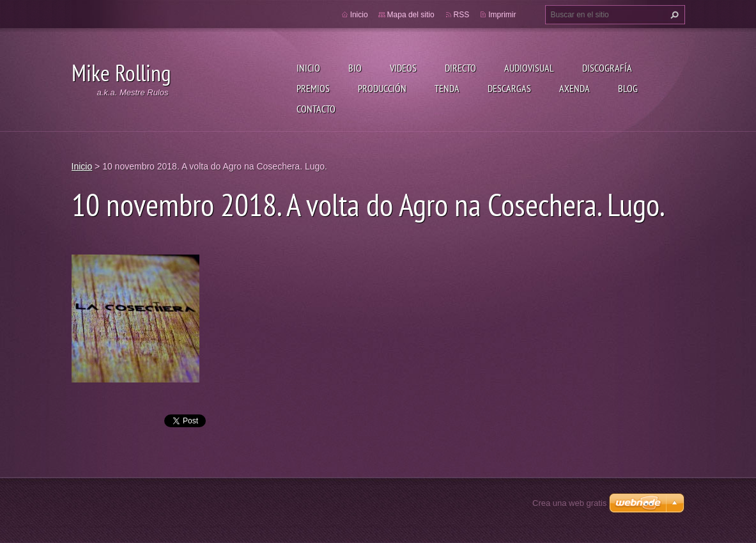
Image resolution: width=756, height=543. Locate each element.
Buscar (673, 15)
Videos (403, 68)
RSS (462, 15)
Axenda (575, 88)
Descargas (509, 88)
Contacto (316, 109)
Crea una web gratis (569, 503)
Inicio (308, 68)
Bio (355, 68)
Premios (313, 88)
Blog (628, 88)
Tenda (447, 88)
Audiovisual (529, 68)
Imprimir (502, 15)
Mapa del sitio (411, 15)
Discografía (607, 68)
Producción (382, 88)
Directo (460, 68)
